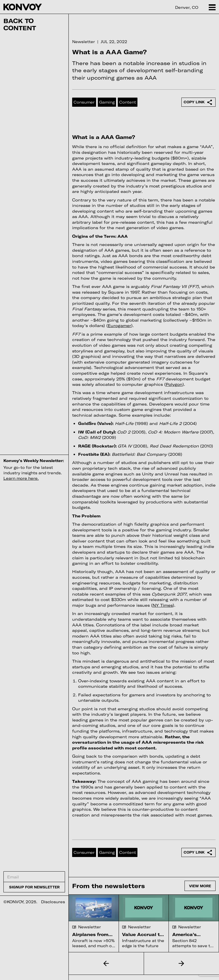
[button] (106, 963)
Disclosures (53, 902)
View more (200, 886)
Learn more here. (21, 478)
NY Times (163, 605)
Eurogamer (119, 325)
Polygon (174, 384)
